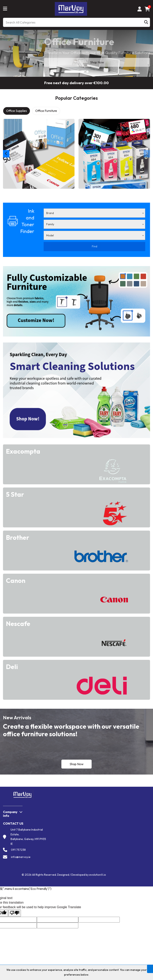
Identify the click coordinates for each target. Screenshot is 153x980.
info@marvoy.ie (21, 857)
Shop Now (76, 764)
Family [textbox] (50, 224)
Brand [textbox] (50, 213)
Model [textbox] (50, 235)
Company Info (10, 814)
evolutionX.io (98, 875)
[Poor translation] (15, 913)
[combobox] (94, 213)
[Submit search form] (146, 22)
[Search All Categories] (76, 22)
